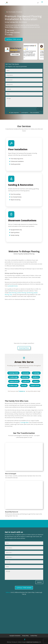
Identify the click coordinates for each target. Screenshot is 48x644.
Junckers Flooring (21, 293)
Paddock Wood (14, 381)
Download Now (24, 348)
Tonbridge (36, 373)
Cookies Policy (34, 636)
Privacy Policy (25, 636)
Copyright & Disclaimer (15, 636)
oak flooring (30, 293)
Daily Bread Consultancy (33, 642)
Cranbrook (26, 381)
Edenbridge (25, 377)
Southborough (13, 385)
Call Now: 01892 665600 (14, 39)
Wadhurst (36, 377)
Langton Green (35, 385)
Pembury (36, 381)
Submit (40, 109)
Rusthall (24, 385)
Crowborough (13, 377)
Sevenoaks (26, 373)
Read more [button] (28, 58)
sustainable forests (13, 286)
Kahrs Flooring (13, 293)
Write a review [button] (15, 55)
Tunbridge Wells (13, 373)
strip (11, 295)
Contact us (22, 391)
